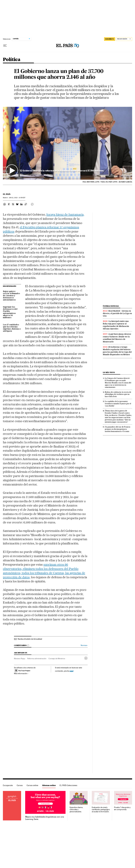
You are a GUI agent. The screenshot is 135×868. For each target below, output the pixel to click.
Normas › (84, 645)
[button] (67, 143)
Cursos (20, 785)
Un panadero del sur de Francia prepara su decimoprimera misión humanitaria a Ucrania (118, 429)
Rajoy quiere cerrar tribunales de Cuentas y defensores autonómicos (11, 296)
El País (7, 194)
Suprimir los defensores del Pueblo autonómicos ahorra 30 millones (10, 312)
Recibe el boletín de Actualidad (30, 639)
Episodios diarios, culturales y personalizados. (76, 810)
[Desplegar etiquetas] (86, 658)
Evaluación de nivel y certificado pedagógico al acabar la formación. (101, 810)
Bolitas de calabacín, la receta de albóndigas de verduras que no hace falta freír (118, 394)
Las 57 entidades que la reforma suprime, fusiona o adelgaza (12, 328)
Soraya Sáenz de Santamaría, (65, 215)
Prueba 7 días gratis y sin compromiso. (122, 808)
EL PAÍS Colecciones (68, 785)
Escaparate (8, 785)
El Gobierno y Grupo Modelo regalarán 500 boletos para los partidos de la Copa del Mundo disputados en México (117, 351)
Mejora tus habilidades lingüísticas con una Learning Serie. (45, 818)
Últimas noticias (111, 306)
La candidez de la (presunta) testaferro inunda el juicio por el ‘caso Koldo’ (118, 404)
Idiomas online (49, 785)
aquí (72, 671)
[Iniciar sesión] (124, 39)
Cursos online (32, 785)
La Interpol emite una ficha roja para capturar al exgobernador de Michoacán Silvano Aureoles (116, 325)
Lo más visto (109, 372)
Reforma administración (37, 659)
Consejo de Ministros (57, 659)
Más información (21, 673)
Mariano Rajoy (20, 659)
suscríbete (110, 39)
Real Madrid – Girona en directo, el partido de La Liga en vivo (117, 313)
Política (12, 60)
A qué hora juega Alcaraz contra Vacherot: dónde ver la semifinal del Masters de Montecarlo (117, 338)
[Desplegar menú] (5, 46)
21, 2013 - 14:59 (17, 198)
